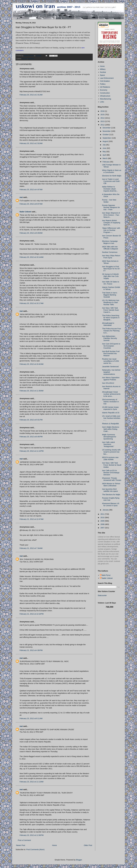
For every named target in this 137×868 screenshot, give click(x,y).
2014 (103, 118)
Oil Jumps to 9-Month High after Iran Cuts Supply (110, 276)
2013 (103, 121)
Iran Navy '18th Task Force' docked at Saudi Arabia (112, 465)
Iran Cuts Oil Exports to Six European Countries (111, 346)
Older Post (88, 845)
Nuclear (103, 72)
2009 (103, 521)
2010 (103, 518)
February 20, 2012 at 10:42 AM (31, 364)
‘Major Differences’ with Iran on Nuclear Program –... (111, 230)
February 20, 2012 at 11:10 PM (32, 451)
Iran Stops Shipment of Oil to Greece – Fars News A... (111, 215)
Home (54, 845)
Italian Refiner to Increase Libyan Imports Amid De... (110, 189)
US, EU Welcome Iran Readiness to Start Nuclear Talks (111, 302)
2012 (103, 125)
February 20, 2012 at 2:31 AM (31, 95)
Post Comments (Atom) (35, 850)
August (106, 141)
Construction (105, 93)
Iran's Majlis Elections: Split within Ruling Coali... (111, 429)
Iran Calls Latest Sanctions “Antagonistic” (108, 444)
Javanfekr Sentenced (110, 367)
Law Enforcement (107, 78)
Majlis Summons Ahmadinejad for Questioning (109, 437)
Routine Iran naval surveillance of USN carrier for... (110, 361)
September (107, 138)
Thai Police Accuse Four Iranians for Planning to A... (112, 331)
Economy (104, 90)
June (105, 148)
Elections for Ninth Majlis (112, 176)
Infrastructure (105, 96)
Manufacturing (106, 99)
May (104, 152)
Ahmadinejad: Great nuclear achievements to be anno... (111, 394)
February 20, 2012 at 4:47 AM (31, 190)
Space (102, 75)
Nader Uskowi (25, 212)
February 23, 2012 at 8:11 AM (31, 718)
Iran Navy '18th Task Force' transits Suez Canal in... (110, 310)
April (105, 155)
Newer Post (21, 845)
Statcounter (102, 595)
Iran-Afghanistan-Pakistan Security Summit (110, 338)
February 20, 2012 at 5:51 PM (31, 420)
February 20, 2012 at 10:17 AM (31, 303)
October (106, 135)
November (107, 131)
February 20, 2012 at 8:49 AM (31, 233)
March (105, 158)
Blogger (79, 860)
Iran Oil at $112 (108, 383)
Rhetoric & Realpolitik (110, 424)
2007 (103, 528)
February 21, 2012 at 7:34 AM (31, 548)
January (106, 510)
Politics (103, 84)
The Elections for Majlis (111, 495)
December (107, 128)
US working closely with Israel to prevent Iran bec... (111, 452)
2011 (103, 514)
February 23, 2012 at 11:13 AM (31, 782)
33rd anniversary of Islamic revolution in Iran (110, 402)
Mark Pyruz (106, 575)
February (106, 162)
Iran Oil (24, 59)
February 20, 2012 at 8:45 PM (31, 437)
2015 (103, 115)
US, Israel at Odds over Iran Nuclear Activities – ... (111, 418)
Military (103, 69)
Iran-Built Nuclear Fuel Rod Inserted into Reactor (111, 353)
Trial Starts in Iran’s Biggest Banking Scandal (110, 295)
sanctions (31, 59)
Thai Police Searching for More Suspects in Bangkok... (111, 318)
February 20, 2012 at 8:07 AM (31, 204)
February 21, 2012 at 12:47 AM (31, 519)
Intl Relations (105, 87)
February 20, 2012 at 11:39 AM (31, 391)
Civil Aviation (105, 81)
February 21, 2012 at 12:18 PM (32, 614)
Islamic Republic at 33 (111, 413)
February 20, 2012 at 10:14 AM (31, 257)
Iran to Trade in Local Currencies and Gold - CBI (111, 181)
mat (21, 197)
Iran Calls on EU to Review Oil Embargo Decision (111, 473)
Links (102, 102)
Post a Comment (24, 840)
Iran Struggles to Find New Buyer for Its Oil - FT (111, 269)
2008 (103, 524)
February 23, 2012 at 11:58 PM (32, 835)
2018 (103, 111)
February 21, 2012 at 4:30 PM (31, 650)
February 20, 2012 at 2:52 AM (31, 143)
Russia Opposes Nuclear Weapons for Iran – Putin (111, 207)
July (104, 145)
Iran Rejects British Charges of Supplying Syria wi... (111, 223)
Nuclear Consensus (110, 252)
